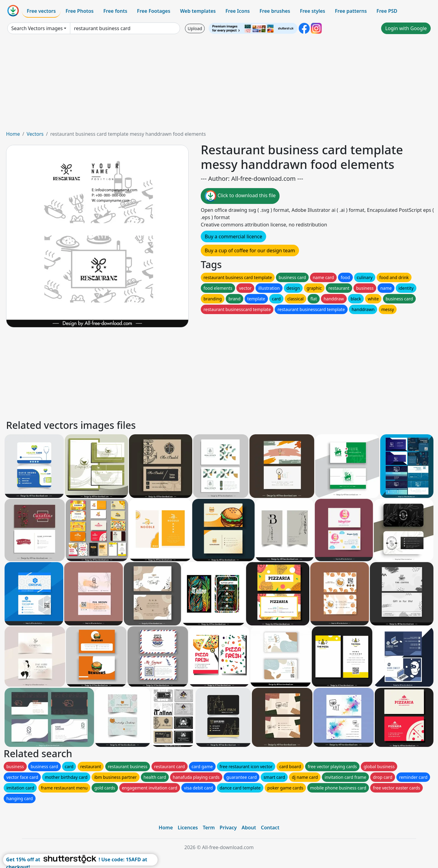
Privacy (228, 828)
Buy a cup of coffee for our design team (250, 250)
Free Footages (154, 11)
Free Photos (79, 11)
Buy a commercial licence (233, 236)
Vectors (35, 134)
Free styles (313, 11)
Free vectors (41, 11)
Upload (195, 28)
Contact (270, 828)
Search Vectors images (37, 28)
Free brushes (275, 11)
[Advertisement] (219, 85)
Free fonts (115, 11)
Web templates (198, 11)
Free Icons (238, 11)
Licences (188, 828)
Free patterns (351, 11)
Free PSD (387, 11)
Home (13, 134)
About (249, 828)
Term (209, 828)
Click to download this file (240, 196)
